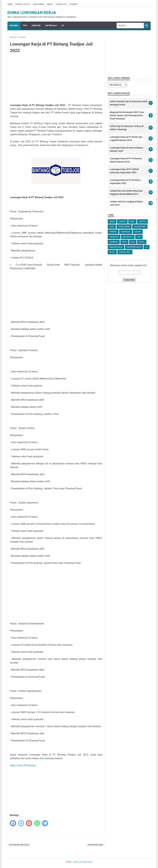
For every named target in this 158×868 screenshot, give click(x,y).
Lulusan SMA (140, 227)
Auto (112, 227)
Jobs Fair (36, 26)
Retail (142, 242)
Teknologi (126, 232)
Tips (25, 26)
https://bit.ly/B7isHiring (23, 765)
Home (10, 4)
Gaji (133, 242)
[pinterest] (29, 823)
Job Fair (142, 222)
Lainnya (122, 222)
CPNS (124, 242)
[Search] (130, 26)
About (50, 4)
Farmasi (113, 232)
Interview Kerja (134, 247)
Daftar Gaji (51, 26)
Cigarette (114, 237)
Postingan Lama (95, 845)
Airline (138, 232)
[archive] (117, 85)
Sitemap (73, 4)
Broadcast (128, 237)
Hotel (112, 252)
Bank (132, 222)
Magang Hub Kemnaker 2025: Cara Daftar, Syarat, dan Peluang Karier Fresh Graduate (127, 115)
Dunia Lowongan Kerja (32, 13)
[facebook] (13, 823)
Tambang (114, 242)
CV (63, 26)
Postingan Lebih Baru (19, 845)
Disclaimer (39, 4)
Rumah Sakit (125, 252)
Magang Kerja (116, 247)
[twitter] (21, 823)
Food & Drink (124, 227)
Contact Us (61, 4)
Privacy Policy (23, 4)
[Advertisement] (56, 78)
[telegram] (45, 823)
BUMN (112, 222)
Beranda (14, 26)
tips (139, 237)
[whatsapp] (37, 823)
